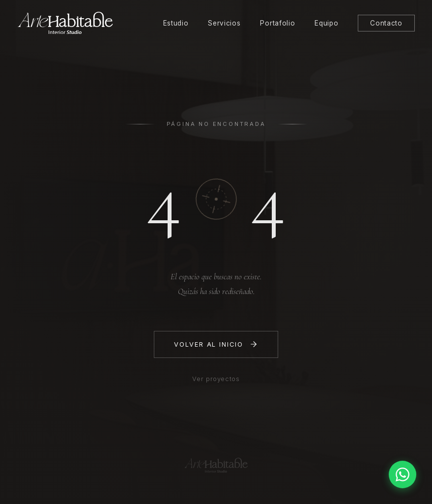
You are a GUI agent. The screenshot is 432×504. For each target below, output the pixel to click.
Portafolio (277, 23)
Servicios (224, 23)
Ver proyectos (216, 379)
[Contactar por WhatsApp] (403, 474)
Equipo (326, 23)
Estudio (176, 23)
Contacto (386, 23)
